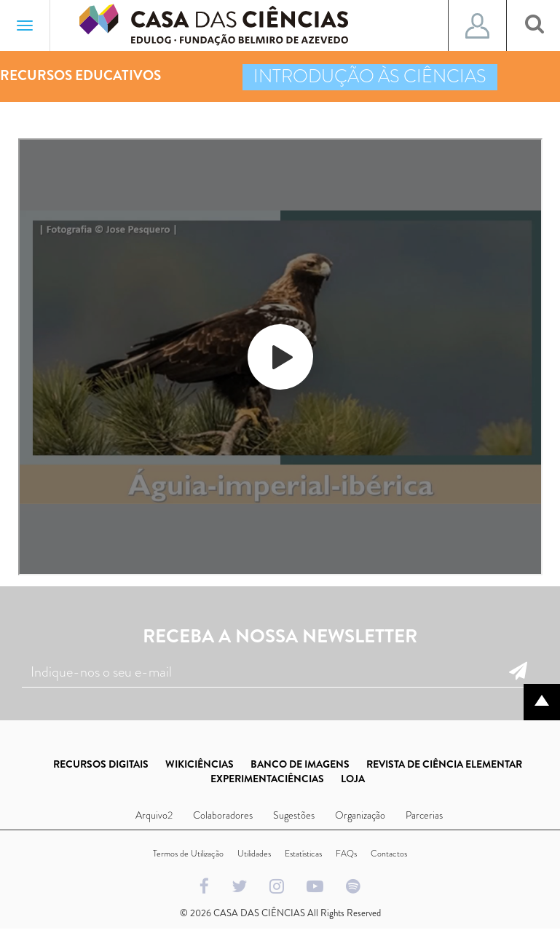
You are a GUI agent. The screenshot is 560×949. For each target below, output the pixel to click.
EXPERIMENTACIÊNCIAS (267, 779)
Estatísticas (303, 854)
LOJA (353, 779)
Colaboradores (223, 815)
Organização (360, 815)
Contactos (389, 854)
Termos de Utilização (188, 854)
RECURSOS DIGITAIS (101, 764)
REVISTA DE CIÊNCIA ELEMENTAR (444, 764)
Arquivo (151, 815)
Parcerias (424, 815)
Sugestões (294, 815)
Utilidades (254, 854)
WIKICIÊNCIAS (200, 764)
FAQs (346, 854)
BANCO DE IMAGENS (300, 764)
